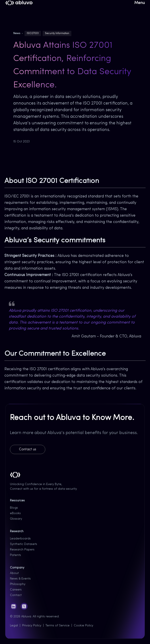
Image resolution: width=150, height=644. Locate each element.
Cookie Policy (84, 626)
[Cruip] (19, 3)
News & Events (20, 579)
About (14, 573)
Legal (14, 626)
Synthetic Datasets (24, 544)
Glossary (16, 519)
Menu (140, 3)
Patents (15, 555)
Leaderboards (20, 539)
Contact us (28, 449)
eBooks (15, 513)
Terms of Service (58, 626)
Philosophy (18, 584)
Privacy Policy (32, 626)
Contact (16, 595)
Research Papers (22, 550)
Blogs (14, 508)
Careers (16, 590)
